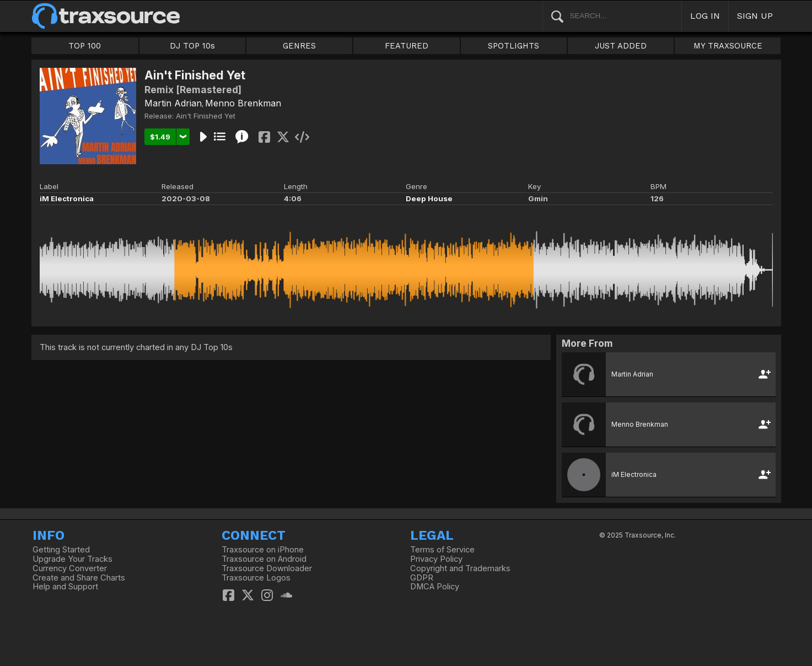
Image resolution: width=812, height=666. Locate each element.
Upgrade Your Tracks (72, 559)
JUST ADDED (621, 46)
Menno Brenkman (243, 103)
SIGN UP (755, 16)
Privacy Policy (436, 559)
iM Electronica (67, 198)
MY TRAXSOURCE (728, 46)
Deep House (429, 198)
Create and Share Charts (79, 578)
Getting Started (61, 550)
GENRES (299, 46)
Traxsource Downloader (267, 568)
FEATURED (407, 46)
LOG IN (705, 16)
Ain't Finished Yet (206, 116)
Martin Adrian (173, 103)
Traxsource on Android (264, 559)
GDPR (422, 578)
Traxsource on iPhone (263, 550)
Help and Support (65, 587)
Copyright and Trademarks (460, 568)
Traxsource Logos (256, 578)
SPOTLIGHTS (513, 46)
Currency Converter (70, 568)
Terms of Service (442, 550)
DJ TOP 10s (192, 46)
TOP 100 (85, 46)
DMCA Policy (435, 587)
